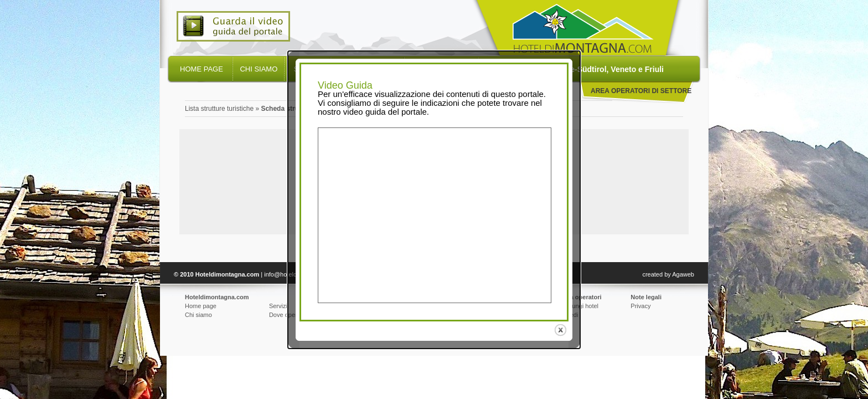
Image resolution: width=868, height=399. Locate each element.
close (562, 330)
